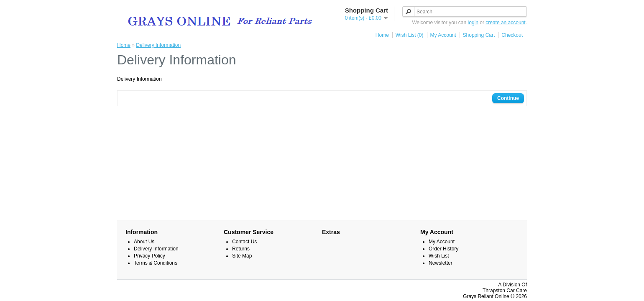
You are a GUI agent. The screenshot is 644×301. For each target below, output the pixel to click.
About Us (144, 242)
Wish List (439, 256)
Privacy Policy (149, 256)
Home (382, 35)
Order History (443, 249)
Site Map (242, 256)
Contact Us (244, 242)
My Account (443, 35)
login (473, 23)
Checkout (512, 35)
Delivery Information (158, 45)
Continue (508, 98)
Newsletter (441, 263)
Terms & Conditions (156, 263)
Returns (241, 249)
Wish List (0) (410, 35)
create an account (505, 23)
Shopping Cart (479, 35)
